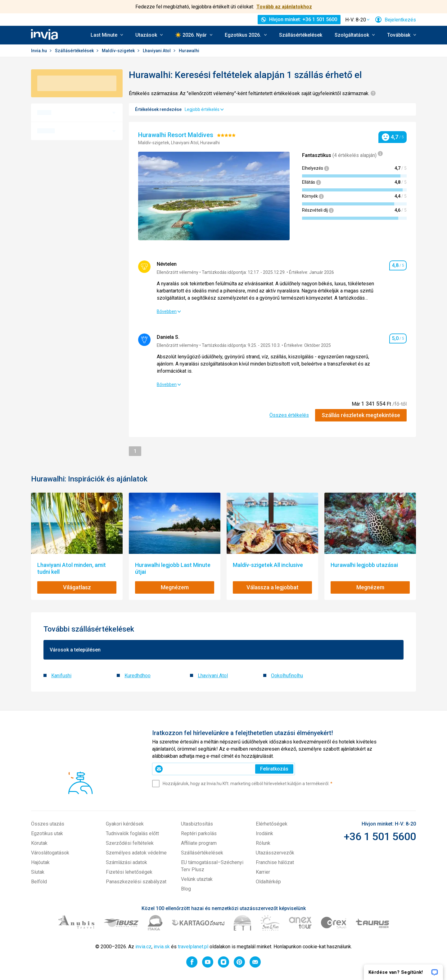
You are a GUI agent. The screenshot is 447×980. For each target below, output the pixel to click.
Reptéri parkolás (199, 833)
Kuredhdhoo (138, 676)
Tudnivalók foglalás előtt (132, 833)
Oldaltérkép (268, 882)
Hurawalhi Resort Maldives (176, 135)
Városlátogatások (50, 853)
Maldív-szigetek (119, 51)
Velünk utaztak (197, 879)
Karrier (263, 872)
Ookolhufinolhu (287, 676)
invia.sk (162, 947)
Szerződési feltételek (130, 843)
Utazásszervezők (275, 853)
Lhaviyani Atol (157, 51)
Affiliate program (199, 843)
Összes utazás (48, 824)
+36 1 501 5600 (380, 836)
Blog (186, 889)
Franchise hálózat (275, 862)
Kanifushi (61, 676)
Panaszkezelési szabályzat (136, 882)
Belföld (39, 882)
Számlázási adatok (126, 862)
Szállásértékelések (301, 35)
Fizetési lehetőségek (129, 872)
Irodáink (264, 833)
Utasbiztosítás (197, 824)
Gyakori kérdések (125, 824)
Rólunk (263, 843)
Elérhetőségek (272, 824)
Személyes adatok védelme (136, 853)
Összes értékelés (289, 415)
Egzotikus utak (47, 833)
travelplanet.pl (193, 947)
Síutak (38, 872)
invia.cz (143, 947)
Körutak (39, 843)
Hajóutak (40, 862)
